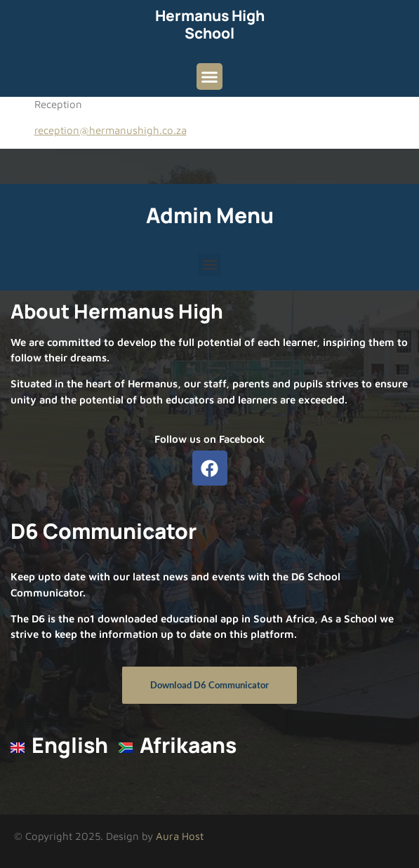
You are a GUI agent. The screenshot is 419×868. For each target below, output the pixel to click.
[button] (210, 76)
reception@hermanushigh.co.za (111, 130)
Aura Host (180, 836)
